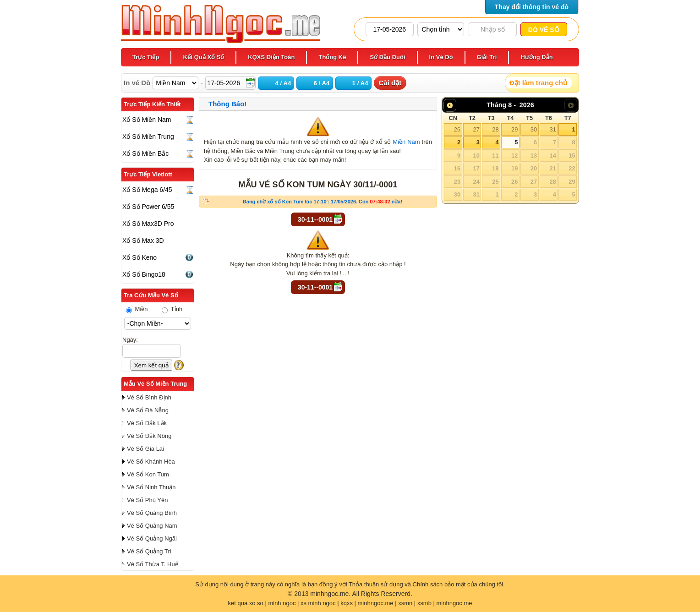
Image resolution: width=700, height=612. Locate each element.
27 (476, 129)
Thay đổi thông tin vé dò (532, 7)
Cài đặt (390, 83)
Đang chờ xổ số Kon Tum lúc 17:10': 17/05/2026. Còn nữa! (323, 202)
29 (514, 129)
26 (457, 129)
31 (552, 129)
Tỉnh (172, 309)
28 (495, 129)
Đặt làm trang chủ (538, 83)
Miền (137, 309)
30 (534, 129)
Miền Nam (406, 142)
